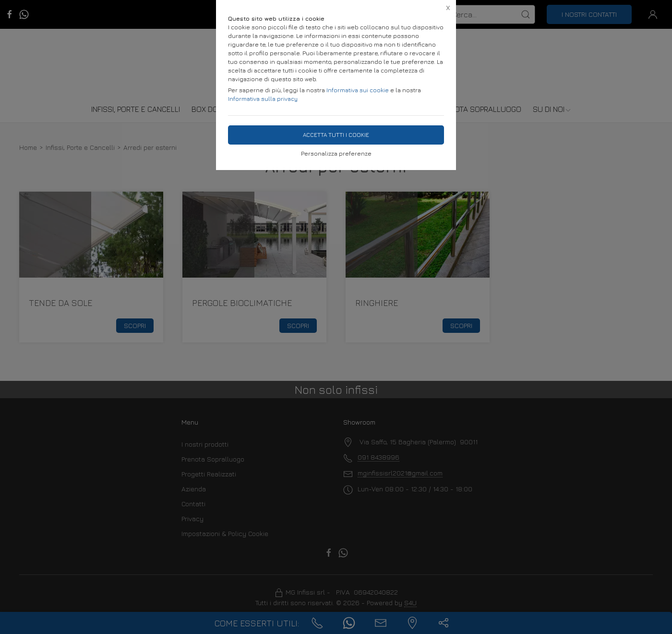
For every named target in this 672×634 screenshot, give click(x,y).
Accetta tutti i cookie (336, 135)
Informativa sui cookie (358, 90)
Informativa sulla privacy (263, 99)
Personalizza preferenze (336, 153)
